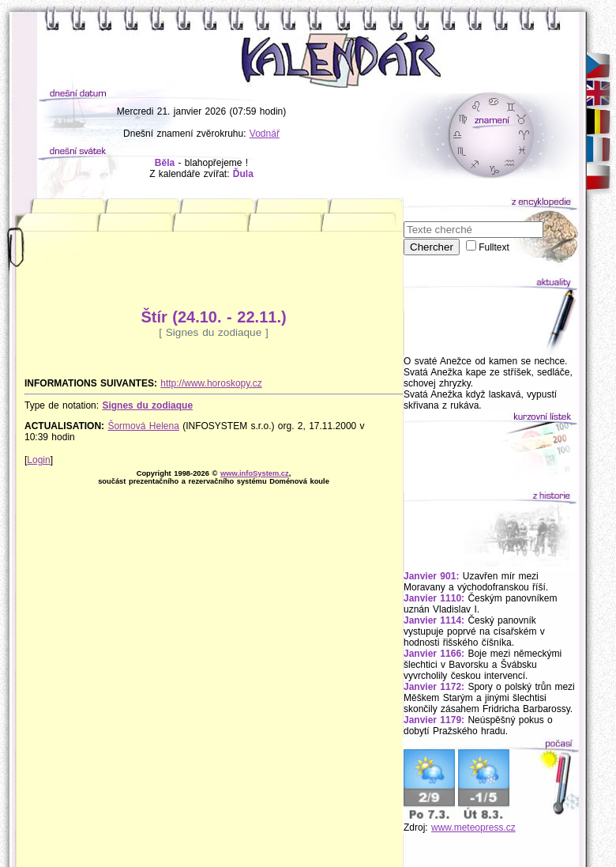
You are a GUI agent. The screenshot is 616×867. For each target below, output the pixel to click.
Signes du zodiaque (147, 405)
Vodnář (265, 134)
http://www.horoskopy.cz (211, 383)
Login (38, 460)
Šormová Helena (143, 426)
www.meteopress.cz (473, 827)
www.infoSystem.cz (255, 473)
